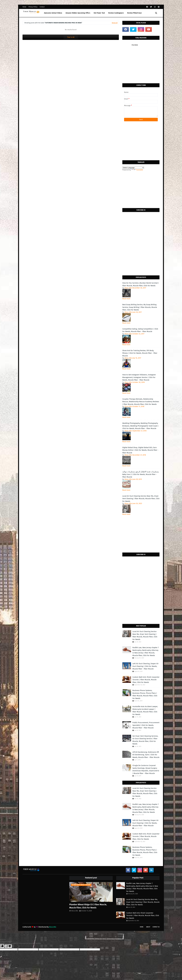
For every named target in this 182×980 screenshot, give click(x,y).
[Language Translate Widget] (133, 168)
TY (37, 927)
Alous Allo (75, 911)
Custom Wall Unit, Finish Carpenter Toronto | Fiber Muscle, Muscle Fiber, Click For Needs (146, 680)
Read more (126, 299)
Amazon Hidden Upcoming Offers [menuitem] (78, 13)
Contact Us (156, 927)
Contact (42, 7)
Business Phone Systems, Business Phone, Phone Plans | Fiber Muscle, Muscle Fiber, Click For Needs (145, 694)
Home (24, 7)
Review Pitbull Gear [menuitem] (135, 13)
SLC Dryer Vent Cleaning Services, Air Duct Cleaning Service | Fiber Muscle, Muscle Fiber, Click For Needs (145, 740)
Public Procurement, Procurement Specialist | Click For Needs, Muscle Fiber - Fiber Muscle (146, 725)
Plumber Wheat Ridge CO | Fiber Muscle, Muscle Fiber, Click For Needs (88, 906)
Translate (137, 170)
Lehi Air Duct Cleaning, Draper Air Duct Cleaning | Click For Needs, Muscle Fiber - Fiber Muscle (145, 666)
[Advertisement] (141, 65)
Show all (115, 23)
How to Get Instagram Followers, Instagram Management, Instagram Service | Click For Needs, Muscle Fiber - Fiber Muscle (139, 377)
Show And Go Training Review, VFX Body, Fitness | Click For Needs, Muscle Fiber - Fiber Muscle (140, 353)
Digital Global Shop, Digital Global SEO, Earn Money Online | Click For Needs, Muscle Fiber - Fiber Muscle (140, 450)
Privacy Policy (33, 7)
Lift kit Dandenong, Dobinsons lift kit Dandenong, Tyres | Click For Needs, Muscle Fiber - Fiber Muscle (146, 755)
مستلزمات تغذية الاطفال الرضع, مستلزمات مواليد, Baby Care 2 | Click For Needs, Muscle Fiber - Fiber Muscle (141, 474)
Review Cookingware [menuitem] (116, 13)
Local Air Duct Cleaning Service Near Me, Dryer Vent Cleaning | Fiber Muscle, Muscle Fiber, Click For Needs (141, 499)
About (148, 927)
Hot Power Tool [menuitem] (99, 13)
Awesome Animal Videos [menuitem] (53, 13)
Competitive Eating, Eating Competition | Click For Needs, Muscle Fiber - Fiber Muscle (140, 330)
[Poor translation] (8, 946)
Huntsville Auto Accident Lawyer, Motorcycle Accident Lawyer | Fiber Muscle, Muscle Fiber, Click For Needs (145, 710)
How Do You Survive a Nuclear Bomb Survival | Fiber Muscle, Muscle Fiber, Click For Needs (141, 284)
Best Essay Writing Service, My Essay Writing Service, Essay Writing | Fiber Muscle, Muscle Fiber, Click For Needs (140, 307)
